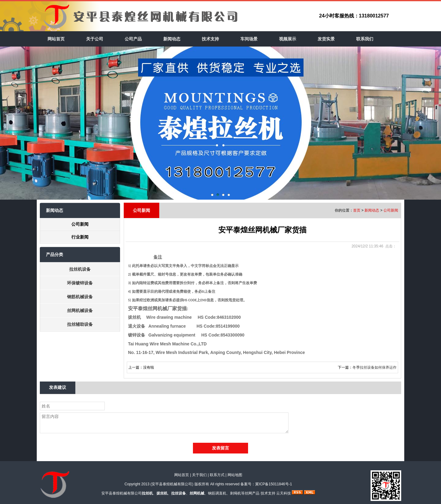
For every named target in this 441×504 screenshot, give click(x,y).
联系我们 (365, 39)
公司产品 (133, 39)
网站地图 (235, 475)
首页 (357, 210)
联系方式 (217, 475)
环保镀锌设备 (80, 283)
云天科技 (284, 493)
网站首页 (56, 39)
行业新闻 (80, 237)
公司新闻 (80, 224)
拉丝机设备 (80, 269)
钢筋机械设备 (80, 297)
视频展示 (288, 39)
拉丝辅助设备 (80, 324)
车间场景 (249, 39)
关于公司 (95, 39)
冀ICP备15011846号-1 (273, 484)
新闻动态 (172, 39)
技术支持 (210, 39)
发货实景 (326, 39)
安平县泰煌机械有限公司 (172, 484)
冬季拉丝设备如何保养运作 (375, 367)
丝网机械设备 (80, 310)
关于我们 (199, 475)
